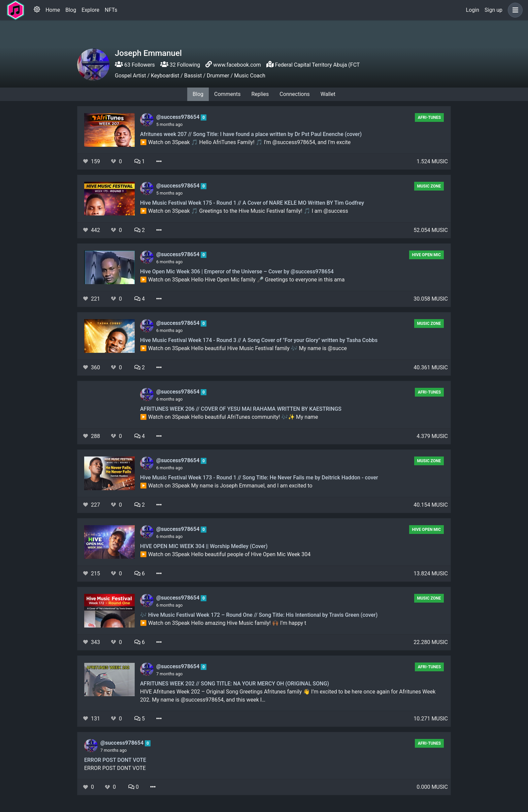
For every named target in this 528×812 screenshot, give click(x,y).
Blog (71, 10)
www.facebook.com (237, 65)
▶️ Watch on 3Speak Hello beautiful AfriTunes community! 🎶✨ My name (229, 417)
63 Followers (135, 65)
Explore (90, 10)
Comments (227, 94)
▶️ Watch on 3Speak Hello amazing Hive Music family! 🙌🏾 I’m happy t (223, 623)
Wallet (328, 94)
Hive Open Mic (427, 255)
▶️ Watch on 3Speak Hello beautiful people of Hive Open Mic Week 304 (225, 554)
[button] (514, 10)
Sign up (493, 10)
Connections (294, 94)
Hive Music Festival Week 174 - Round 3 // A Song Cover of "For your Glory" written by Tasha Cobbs (259, 340)
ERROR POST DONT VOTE (115, 760)
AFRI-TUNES (430, 117)
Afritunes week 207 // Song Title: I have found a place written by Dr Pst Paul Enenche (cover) (251, 134)
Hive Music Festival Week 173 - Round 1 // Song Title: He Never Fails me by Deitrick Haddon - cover (259, 478)
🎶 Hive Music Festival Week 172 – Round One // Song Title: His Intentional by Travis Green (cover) (259, 615)
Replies (260, 94)
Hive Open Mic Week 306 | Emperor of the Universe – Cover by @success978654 (237, 272)
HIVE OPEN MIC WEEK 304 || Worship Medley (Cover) (204, 546)
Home (53, 10)
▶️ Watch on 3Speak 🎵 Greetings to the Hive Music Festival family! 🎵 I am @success (244, 211)
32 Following (180, 65)
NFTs (111, 10)
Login (473, 10)
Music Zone (429, 186)
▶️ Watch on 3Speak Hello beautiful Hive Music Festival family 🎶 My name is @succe (243, 348)
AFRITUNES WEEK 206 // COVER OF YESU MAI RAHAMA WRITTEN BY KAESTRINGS (241, 409)
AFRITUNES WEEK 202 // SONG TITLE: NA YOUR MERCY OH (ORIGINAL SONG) (235, 684)
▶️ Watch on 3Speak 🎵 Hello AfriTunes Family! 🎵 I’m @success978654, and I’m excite (245, 142)
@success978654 (178, 117)
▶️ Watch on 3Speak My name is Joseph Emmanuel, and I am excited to (226, 486)
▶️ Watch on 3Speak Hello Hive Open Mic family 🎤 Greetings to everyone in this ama (242, 280)
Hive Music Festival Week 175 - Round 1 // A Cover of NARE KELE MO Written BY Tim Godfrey (252, 203)
